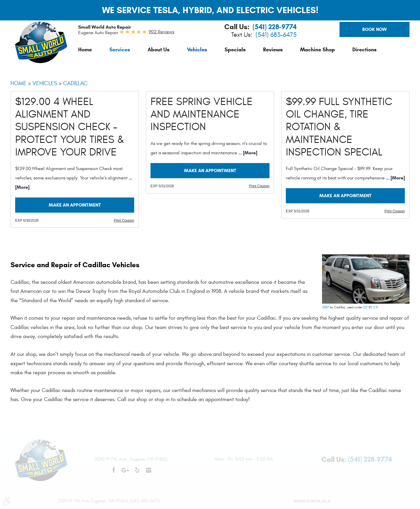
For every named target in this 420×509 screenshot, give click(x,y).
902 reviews (161, 32)
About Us (159, 50)
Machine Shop (317, 50)
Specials (235, 50)
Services (120, 50)
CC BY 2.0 (370, 307)
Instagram (148, 473)
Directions (364, 50)
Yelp (137, 473)
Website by (311, 501)
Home (85, 50)
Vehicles (197, 50)
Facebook (113, 473)
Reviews (273, 50)
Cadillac (75, 83)
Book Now (374, 29)
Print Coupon (124, 221)
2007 (325, 307)
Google (125, 473)
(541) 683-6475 (276, 35)
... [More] (247, 153)
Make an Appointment (75, 205)
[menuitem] (85, 50)
